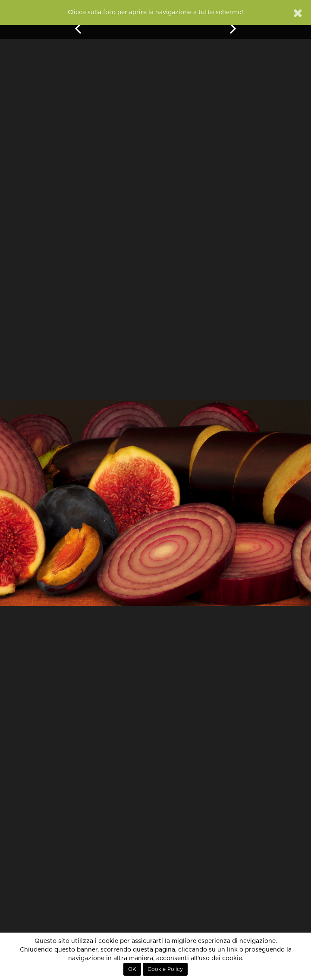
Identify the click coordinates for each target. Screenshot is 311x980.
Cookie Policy (165, 969)
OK (132, 969)
